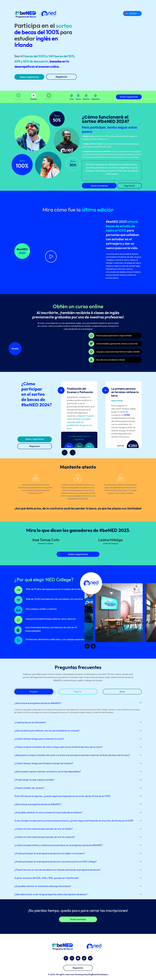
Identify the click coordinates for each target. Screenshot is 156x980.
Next (93, 646)
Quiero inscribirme (99, 186)
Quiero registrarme (29, 77)
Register (78, 692)
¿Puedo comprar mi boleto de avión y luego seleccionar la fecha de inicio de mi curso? (58, 747)
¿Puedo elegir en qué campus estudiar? (35, 780)
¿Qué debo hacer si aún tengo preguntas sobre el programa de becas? (51, 894)
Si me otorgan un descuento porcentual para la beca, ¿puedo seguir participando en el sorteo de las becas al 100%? (74, 821)
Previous (87, 646)
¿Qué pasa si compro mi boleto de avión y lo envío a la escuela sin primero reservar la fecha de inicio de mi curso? (72, 755)
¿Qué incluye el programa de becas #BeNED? (38, 703)
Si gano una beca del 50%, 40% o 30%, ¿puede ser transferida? (47, 878)
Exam (122, 692)
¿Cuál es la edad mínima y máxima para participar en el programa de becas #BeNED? (59, 845)
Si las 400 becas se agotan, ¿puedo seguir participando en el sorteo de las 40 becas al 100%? (62, 796)
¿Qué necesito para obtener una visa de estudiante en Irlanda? (47, 731)
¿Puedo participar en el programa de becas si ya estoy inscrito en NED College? (56, 862)
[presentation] (73, 453)
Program (34, 692)
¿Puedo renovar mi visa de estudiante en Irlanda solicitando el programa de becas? (57, 870)
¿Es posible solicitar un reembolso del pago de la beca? (43, 886)
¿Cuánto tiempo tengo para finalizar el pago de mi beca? (44, 763)
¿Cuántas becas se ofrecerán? (30, 722)
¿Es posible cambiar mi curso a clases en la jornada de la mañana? (48, 812)
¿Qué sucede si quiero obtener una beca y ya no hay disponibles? (48, 771)
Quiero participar (78, 919)
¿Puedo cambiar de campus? (29, 788)
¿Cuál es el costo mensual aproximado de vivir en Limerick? (45, 837)
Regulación (61, 77)
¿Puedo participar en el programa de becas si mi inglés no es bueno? (50, 853)
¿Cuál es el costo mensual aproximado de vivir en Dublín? (44, 829)
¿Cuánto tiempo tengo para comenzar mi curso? (39, 739)
